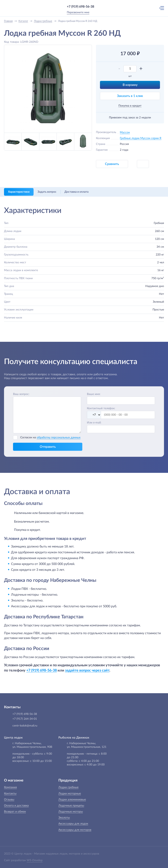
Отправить (48, 447)
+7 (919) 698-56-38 (80, 7)
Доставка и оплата (76, 192)
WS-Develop (35, 860)
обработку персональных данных (59, 438)
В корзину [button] (130, 85)
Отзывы (9, 800)
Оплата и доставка (16, 806)
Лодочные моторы (71, 812)
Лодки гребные (68, 787)
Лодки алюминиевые (72, 800)
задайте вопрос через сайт (87, 670)
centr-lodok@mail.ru (25, 726)
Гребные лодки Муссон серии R (141, 138)
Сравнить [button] (112, 164)
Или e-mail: (94, 423)
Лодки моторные (70, 794)
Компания (10, 787)
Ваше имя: (94, 394)
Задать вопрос (47, 192)
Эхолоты (64, 818)
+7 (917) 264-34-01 (25, 719)
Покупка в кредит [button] (130, 106)
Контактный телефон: (101, 408)
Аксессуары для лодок (73, 824)
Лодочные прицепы (71, 806)
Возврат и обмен (15, 812)
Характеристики (19, 192)
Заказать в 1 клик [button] (130, 96)
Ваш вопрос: (21, 394)
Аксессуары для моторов (75, 830)
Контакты (10, 794)
